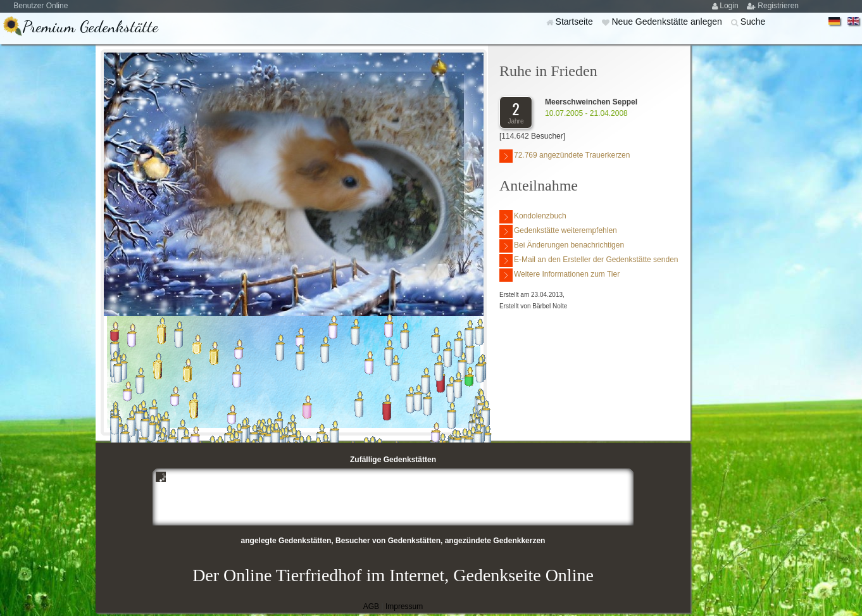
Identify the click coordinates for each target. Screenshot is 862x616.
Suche (753, 22)
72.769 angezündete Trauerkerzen (565, 156)
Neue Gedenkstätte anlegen (668, 22)
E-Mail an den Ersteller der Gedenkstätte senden (589, 261)
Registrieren (778, 6)
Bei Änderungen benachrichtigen (562, 246)
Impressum (404, 607)
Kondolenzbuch (533, 217)
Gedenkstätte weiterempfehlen (558, 231)
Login (730, 6)
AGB (371, 607)
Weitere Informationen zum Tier (559, 275)
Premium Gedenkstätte (90, 26)
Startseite (576, 22)
